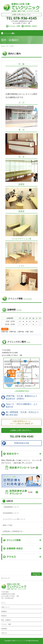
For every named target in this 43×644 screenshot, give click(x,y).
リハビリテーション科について (14, 519)
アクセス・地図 (6, 624)
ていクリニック (21, 641)
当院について (5, 607)
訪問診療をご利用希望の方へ (13, 531)
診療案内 (4, 611)
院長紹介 (4, 616)
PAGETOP (36, 574)
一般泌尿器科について (11, 507)
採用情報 (4, 629)
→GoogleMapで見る (21, 391)
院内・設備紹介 (6, 620)
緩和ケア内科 (8, 525)
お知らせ (4, 633)
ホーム (3, 603)
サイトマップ (5, 578)
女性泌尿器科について (11, 513)
